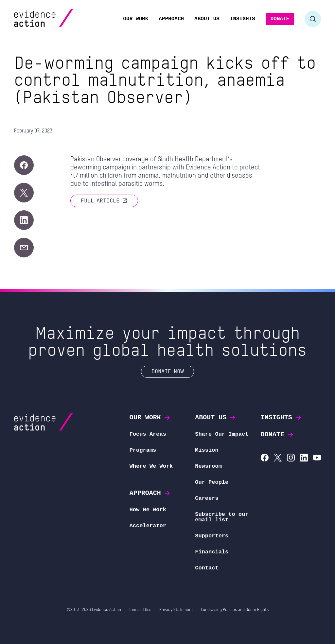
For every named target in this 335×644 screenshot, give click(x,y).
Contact (207, 568)
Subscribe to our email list (222, 517)
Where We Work (151, 466)
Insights (281, 418)
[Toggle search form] (313, 19)
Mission (207, 450)
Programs (143, 450)
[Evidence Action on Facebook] (265, 458)
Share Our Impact (222, 434)
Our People (212, 482)
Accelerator (148, 526)
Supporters (212, 536)
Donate (277, 435)
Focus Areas (148, 434)
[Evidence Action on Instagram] (291, 458)
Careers (207, 498)
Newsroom (208, 466)
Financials (212, 552)
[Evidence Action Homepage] (56, 19)
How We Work (148, 510)
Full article (104, 200)
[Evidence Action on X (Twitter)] (278, 458)
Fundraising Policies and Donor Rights (235, 610)
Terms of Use (140, 610)
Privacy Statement (176, 610)
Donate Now (168, 371)
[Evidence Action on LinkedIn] (304, 458)
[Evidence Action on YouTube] (317, 458)
